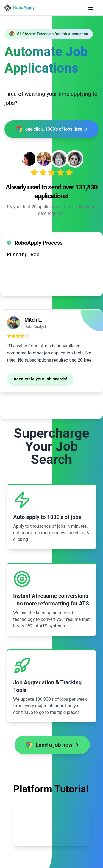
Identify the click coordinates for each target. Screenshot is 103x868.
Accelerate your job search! (40, 379)
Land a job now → (52, 745)
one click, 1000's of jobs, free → (51, 129)
